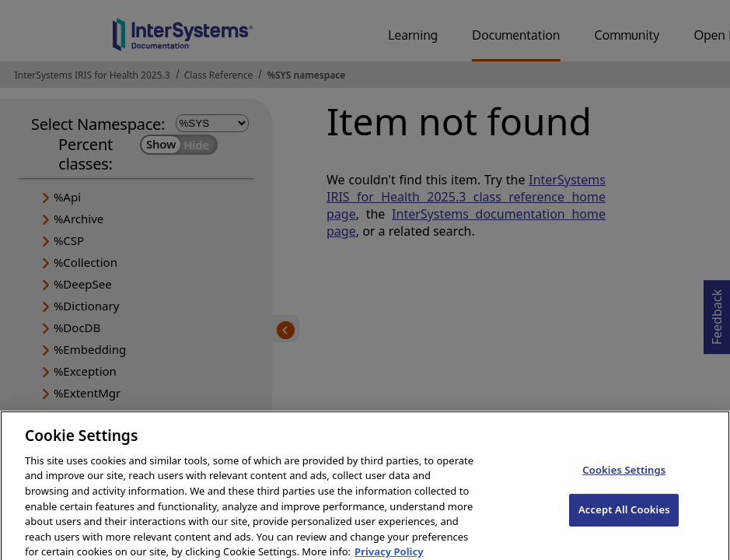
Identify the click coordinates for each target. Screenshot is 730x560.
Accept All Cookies (624, 516)
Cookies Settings (624, 476)
